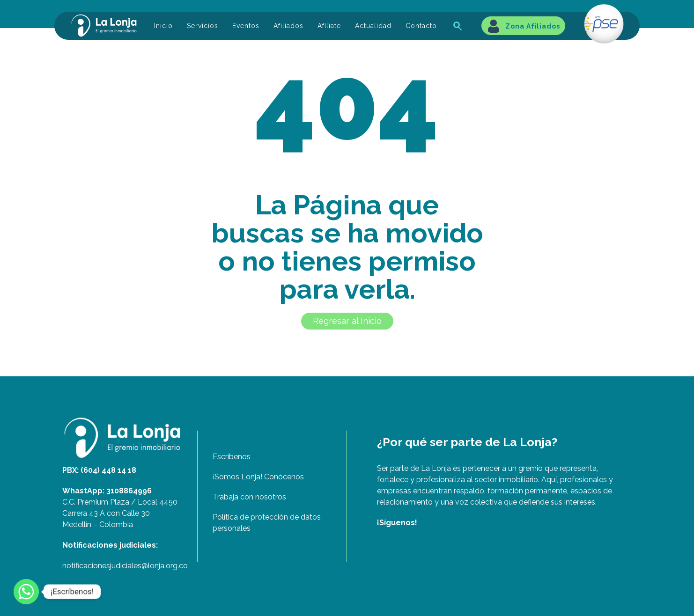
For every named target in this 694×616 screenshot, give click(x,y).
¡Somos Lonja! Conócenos (258, 477)
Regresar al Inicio (347, 321)
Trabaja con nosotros (249, 497)
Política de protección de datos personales (267, 523)
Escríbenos (232, 457)
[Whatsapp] (26, 592)
